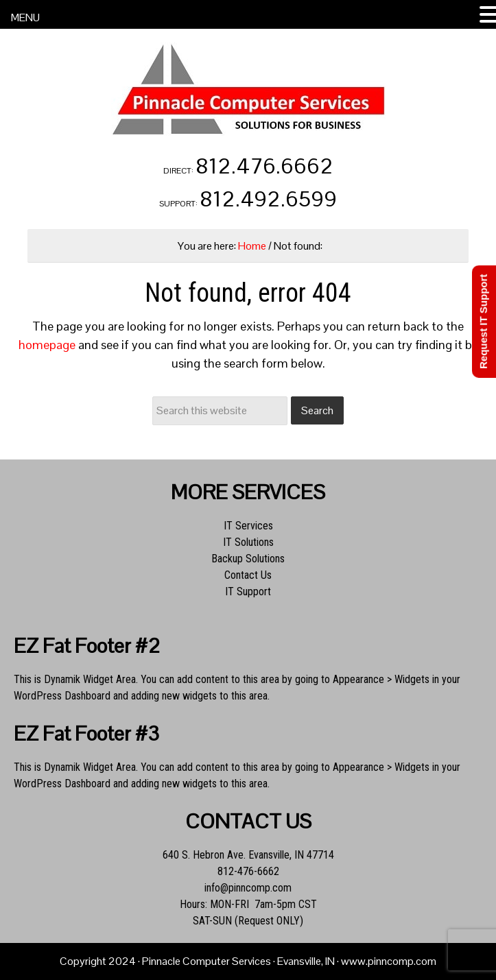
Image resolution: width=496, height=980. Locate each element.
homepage (47, 345)
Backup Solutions (248, 559)
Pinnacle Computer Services (248, 89)
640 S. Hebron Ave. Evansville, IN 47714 (248, 855)
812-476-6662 (248, 871)
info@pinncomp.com (248, 888)
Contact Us (248, 575)
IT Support (248, 591)
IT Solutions (248, 542)
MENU (25, 17)
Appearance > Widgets (381, 679)
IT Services (248, 526)
